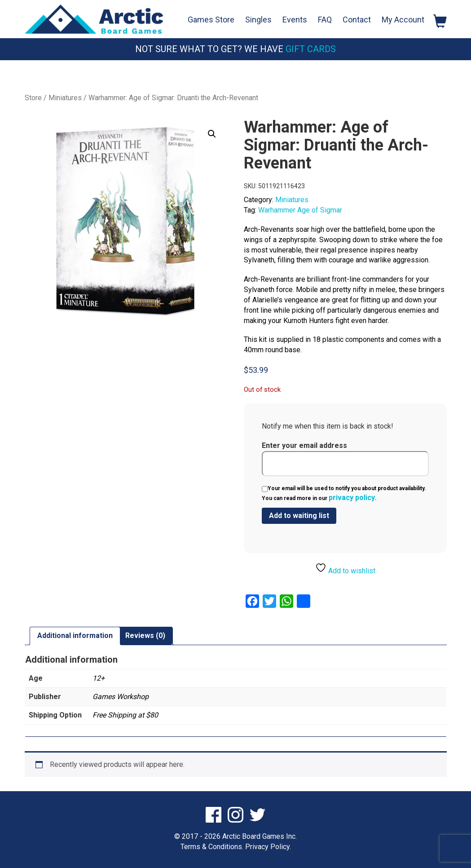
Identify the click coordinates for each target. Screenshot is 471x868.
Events (295, 20)
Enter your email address (345, 459)
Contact (357, 20)
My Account (403, 20)
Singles (258, 20)
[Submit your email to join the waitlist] (299, 516)
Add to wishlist (345, 569)
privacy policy (352, 498)
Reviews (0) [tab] (145, 635)
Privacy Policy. (268, 847)
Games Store (211, 20)
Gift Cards (311, 49)
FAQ (325, 20)
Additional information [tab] (75, 635)
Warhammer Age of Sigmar (300, 210)
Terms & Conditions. (212, 847)
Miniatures (65, 98)
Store (33, 98)
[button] (212, 134)
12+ (99, 678)
